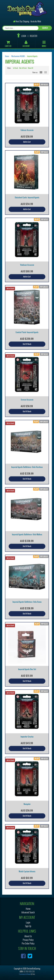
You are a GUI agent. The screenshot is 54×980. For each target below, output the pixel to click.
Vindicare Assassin (27, 265)
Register (34, 36)
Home (7, 56)
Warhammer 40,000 (18, 56)
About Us (28, 936)
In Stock (15, 68)
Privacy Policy (28, 940)
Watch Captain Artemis (27, 871)
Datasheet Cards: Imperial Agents (27, 197)
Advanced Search (28, 912)
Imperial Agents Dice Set (27, 669)
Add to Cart (27, 142)
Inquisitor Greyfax (27, 737)
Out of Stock (23, 68)
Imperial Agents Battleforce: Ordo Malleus (27, 534)
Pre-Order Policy (28, 943)
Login (24, 36)
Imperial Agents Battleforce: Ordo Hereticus (27, 467)
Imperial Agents (32, 56)
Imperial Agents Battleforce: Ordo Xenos (27, 602)
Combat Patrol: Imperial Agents (27, 332)
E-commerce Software (25, 974)
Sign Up (28, 926)
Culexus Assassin (27, 130)
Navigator (27, 804)
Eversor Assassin (27, 400)
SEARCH (45, 28)
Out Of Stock (27, 344)
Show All (30, 68)
